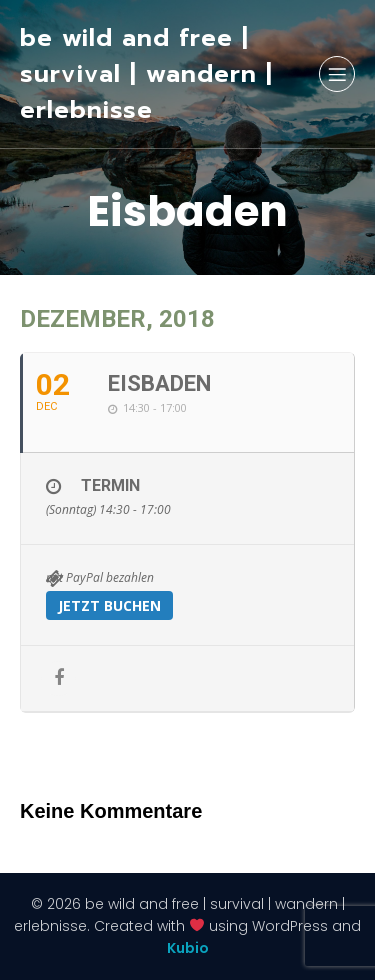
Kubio (188, 948)
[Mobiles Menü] (337, 74)
